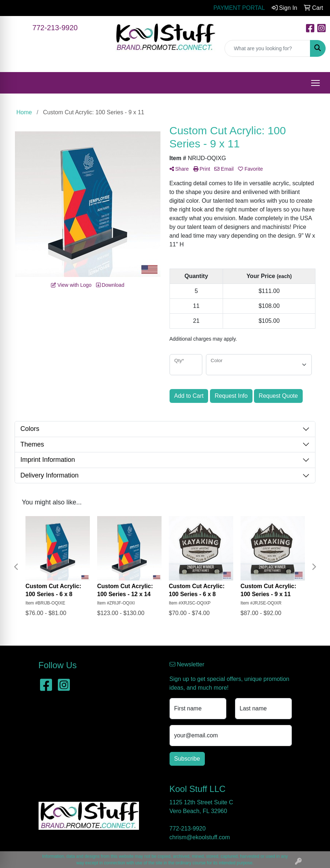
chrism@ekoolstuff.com (200, 837)
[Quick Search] (267, 48)
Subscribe (187, 759)
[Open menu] (315, 83)
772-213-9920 (55, 28)
